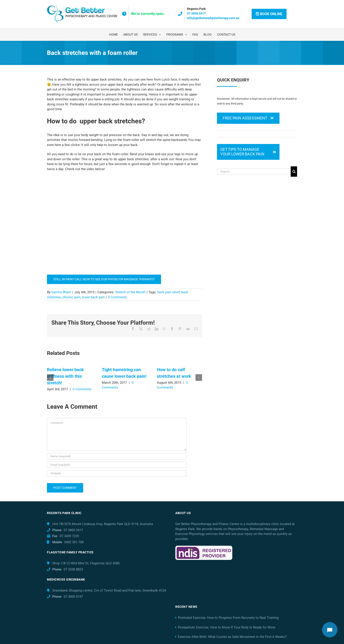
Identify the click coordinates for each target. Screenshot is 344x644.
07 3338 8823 (73, 569)
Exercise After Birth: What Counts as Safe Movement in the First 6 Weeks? (232, 637)
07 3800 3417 (196, 13)
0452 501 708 (74, 542)
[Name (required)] (117, 456)
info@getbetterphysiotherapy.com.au (213, 18)
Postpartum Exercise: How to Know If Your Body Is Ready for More (227, 627)
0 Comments (82, 389)
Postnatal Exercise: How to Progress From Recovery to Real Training (228, 618)
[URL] (117, 473)
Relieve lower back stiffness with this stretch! (65, 376)
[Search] (294, 172)
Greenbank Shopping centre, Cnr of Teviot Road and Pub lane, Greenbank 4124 (109, 590)
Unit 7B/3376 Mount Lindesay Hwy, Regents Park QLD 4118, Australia (103, 524)
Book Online (269, 14)
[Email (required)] (117, 465)
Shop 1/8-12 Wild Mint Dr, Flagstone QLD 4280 (86, 563)
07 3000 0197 (73, 597)
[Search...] (254, 172)
